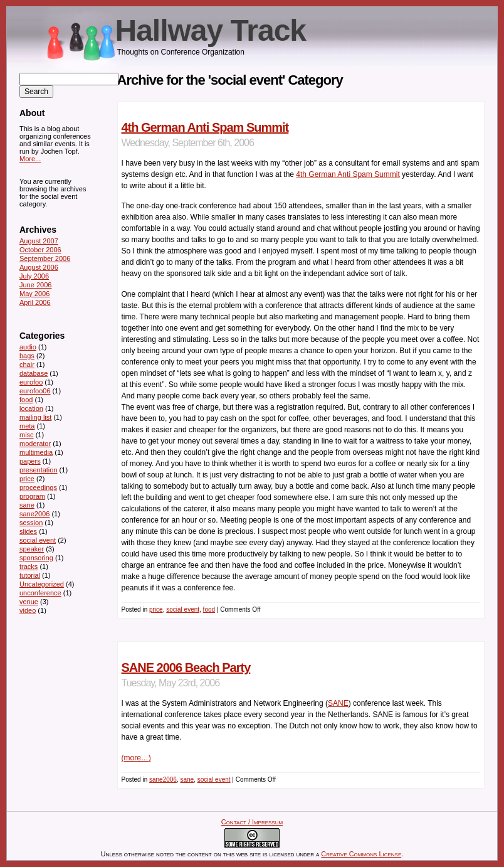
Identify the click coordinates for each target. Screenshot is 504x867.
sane (187, 779)
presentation (39, 470)
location (31, 408)
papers (30, 461)
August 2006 (39, 267)
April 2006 (35, 302)
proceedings (38, 487)
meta (27, 426)
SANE (338, 703)
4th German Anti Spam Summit (205, 127)
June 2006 (35, 285)
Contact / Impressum (252, 822)
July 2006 (34, 276)
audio (28, 347)
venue (29, 602)
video (28, 610)
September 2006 (45, 258)
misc (27, 435)
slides (28, 531)
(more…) (136, 758)
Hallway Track (211, 30)
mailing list (35, 417)
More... (30, 159)
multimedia (36, 452)
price (156, 609)
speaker (32, 549)
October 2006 (40, 250)
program (32, 496)
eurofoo (31, 382)
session (31, 523)
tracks (29, 566)
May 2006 (34, 294)
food (209, 609)
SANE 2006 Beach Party (186, 668)
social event (183, 609)
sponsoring (36, 558)
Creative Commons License (361, 854)
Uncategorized (42, 584)
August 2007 (39, 241)
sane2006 (163, 779)
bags (27, 356)
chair (27, 364)
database (34, 373)
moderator (35, 444)
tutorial (30, 575)
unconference (40, 593)
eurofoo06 (35, 391)
